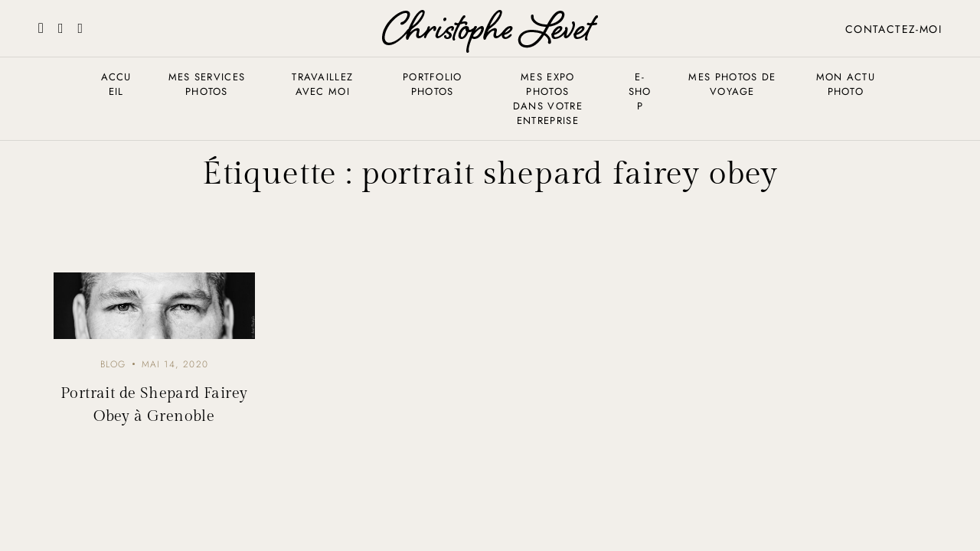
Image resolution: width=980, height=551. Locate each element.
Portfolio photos (433, 84)
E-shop (640, 91)
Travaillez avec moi (322, 84)
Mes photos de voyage (732, 84)
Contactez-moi (893, 29)
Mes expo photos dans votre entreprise (548, 99)
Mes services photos (207, 84)
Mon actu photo (846, 84)
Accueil (116, 84)
